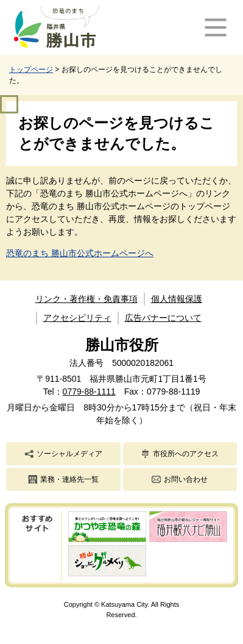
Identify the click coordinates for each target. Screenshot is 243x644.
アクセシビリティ (77, 318)
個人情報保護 (177, 299)
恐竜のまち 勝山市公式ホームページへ (80, 253)
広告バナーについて (163, 318)
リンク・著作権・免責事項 (86, 299)
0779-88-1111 (89, 392)
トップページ (31, 70)
